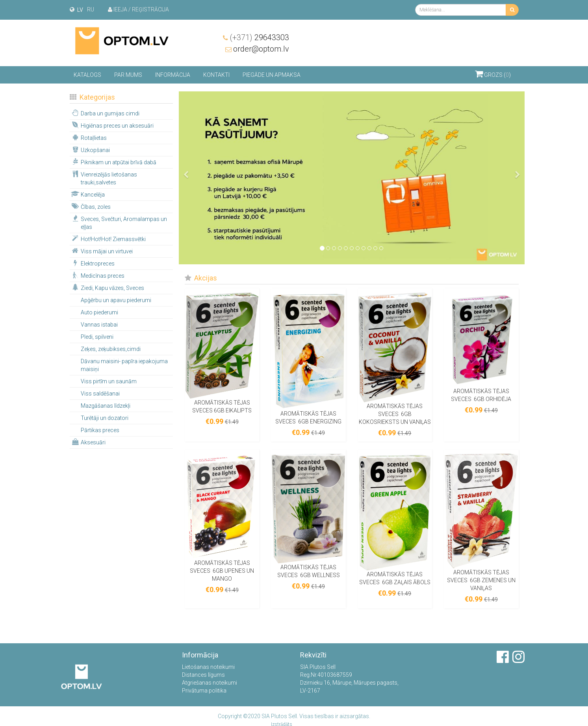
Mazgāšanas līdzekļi (106, 405)
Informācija (173, 74)
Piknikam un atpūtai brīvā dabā (113, 162)
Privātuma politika (204, 691)
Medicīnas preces (97, 275)
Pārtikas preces (100, 430)
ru (91, 9)
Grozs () (493, 73)
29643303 (489, 37)
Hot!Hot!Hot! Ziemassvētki (108, 238)
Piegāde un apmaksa (272, 74)
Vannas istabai (99, 324)
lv (80, 10)
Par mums (128, 74)
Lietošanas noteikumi (208, 667)
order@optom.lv (491, 48)
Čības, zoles (91, 206)
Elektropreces (93, 263)
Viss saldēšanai (100, 393)
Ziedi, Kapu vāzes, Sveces (107, 287)
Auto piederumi (99, 312)
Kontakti (216, 74)
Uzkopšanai (90, 149)
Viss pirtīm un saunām (109, 381)
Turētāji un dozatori (105, 418)
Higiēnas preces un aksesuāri (112, 125)
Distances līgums (203, 675)
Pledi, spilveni (97, 336)
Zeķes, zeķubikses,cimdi (111, 349)
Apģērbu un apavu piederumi (116, 300)
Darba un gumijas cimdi (105, 113)
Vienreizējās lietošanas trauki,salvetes (104, 178)
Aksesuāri (88, 442)
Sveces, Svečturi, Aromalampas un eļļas (119, 222)
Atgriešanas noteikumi (210, 683)
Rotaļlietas (89, 137)
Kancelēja (88, 194)
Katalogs (87, 74)
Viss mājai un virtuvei (102, 251)
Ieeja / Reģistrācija (138, 9)
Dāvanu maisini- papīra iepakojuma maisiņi (124, 365)
